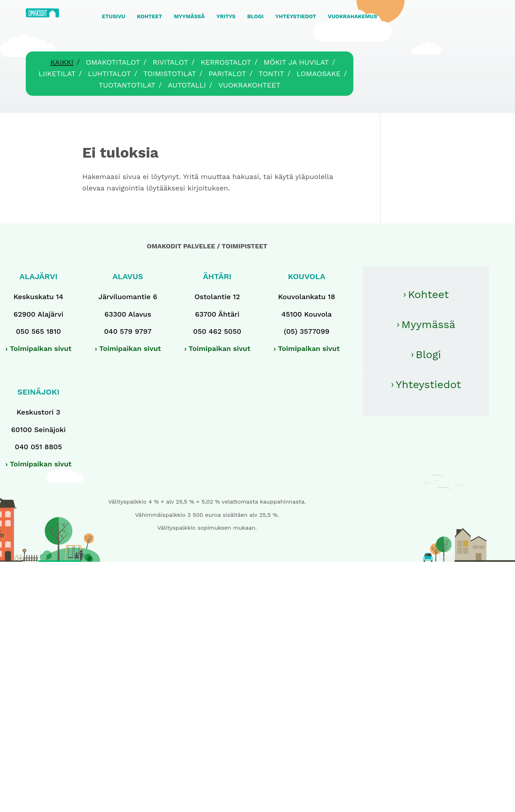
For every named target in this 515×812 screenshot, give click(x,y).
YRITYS (226, 16)
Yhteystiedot (428, 384)
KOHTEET (149, 16)
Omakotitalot (113, 62)
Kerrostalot (226, 62)
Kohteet (428, 294)
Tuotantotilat (127, 85)
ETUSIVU (114, 16)
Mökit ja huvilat (296, 62)
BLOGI (255, 16)
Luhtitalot (109, 74)
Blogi (428, 354)
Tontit (271, 74)
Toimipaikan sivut (41, 348)
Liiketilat (57, 74)
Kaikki (62, 62)
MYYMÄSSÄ (189, 16)
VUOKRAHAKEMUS (353, 16)
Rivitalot (171, 62)
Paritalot (227, 74)
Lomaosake (318, 74)
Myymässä (428, 324)
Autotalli (187, 85)
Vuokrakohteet (250, 85)
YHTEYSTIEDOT (296, 16)
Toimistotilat (170, 74)
